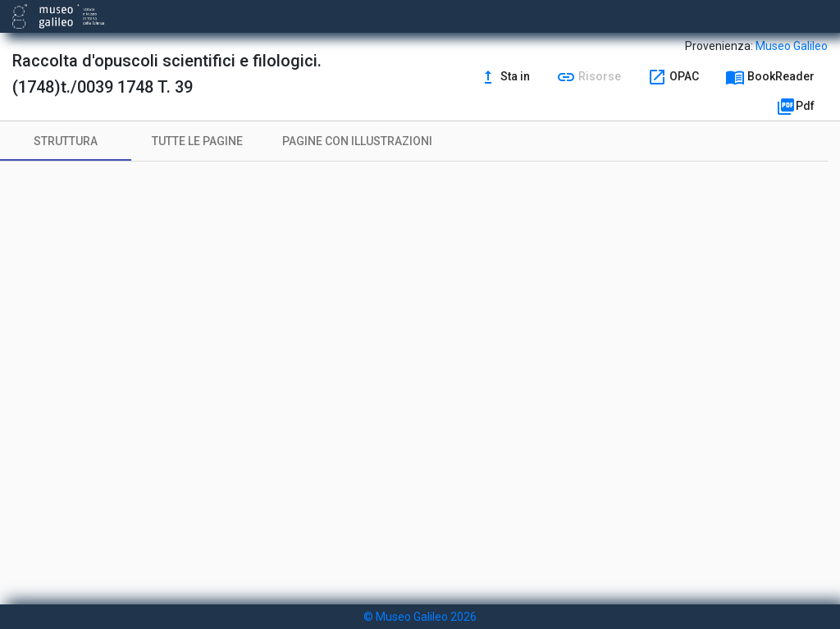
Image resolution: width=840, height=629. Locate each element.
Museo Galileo (792, 46)
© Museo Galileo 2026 (420, 617)
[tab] (66, 141)
